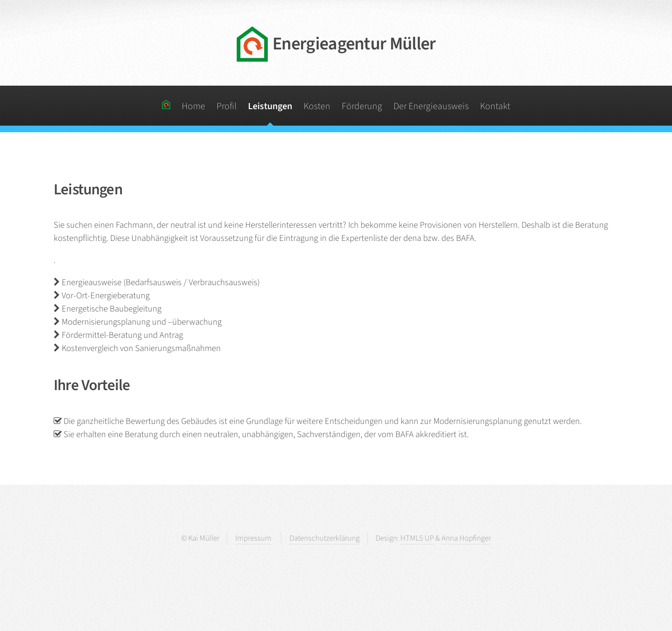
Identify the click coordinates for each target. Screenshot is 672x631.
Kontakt (495, 106)
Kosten (317, 106)
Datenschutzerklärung (324, 538)
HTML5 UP (418, 538)
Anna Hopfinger (466, 538)
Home (193, 106)
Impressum (253, 538)
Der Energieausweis (431, 106)
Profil (227, 106)
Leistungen (270, 106)
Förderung (362, 106)
